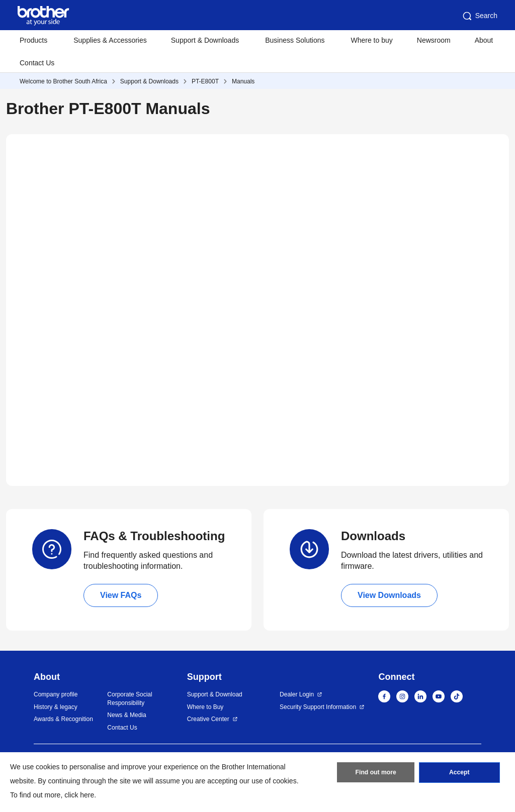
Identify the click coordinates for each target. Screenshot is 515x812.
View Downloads (389, 595)
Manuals (243, 81)
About (484, 40)
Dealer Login (297, 694)
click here (79, 795)
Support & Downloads (149, 81)
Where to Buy (205, 707)
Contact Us (37, 63)
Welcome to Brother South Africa (63, 81)
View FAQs (121, 595)
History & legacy (56, 707)
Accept (459, 773)
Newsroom (434, 40)
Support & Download (215, 694)
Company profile (56, 694)
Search (479, 16)
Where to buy (372, 40)
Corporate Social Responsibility (130, 699)
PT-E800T (205, 81)
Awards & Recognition (63, 719)
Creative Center (208, 719)
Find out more (376, 773)
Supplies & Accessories (110, 40)
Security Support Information (318, 707)
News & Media (126, 715)
